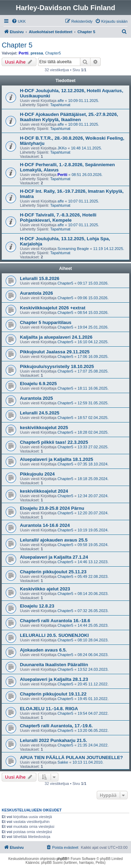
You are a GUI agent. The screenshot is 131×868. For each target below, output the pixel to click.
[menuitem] (19, 21)
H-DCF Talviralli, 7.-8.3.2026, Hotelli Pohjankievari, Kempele (58, 218)
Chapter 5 (17, 45)
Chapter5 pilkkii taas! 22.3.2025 (54, 442)
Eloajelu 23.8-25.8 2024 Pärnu (52, 508)
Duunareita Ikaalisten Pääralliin (54, 665)
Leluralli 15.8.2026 (40, 278)
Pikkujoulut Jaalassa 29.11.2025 (55, 352)
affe (61, 101)
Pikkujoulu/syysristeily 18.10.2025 (57, 366)
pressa (37, 53)
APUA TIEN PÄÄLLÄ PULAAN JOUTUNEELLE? (71, 757)
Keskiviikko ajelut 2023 (45, 589)
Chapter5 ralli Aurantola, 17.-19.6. (56, 726)
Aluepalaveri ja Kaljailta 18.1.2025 (57, 459)
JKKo (62, 148)
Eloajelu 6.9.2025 (38, 384)
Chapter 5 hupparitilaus (46, 322)
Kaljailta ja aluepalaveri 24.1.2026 (56, 337)
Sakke (63, 762)
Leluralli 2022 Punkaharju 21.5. (53, 740)
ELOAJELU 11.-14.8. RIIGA (49, 709)
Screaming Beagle (73, 249)
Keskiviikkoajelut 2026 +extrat (53, 308)
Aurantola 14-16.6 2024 (45, 525)
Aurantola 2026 (37, 293)
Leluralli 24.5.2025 (40, 413)
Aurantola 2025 (37, 398)
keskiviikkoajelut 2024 (44, 491)
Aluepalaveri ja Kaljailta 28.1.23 (54, 679)
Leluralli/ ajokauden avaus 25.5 (54, 540)
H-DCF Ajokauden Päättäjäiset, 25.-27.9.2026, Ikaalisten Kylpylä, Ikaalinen (69, 117)
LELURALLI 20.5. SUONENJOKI (54, 635)
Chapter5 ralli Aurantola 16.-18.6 (55, 621)
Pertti (23, 53)
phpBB (62, 859)
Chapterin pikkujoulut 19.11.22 (53, 694)
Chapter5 (53, 53)
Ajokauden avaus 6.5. (43, 650)
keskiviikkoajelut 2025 (44, 428)
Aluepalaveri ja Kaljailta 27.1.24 (54, 557)
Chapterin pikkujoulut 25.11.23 (53, 572)
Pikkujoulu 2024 (37, 474)
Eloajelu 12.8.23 (37, 606)
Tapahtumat (60, 105)
